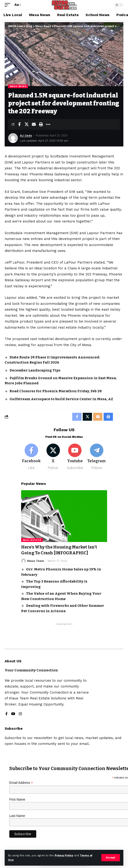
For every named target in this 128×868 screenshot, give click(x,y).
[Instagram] (20, 714)
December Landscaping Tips (35, 370)
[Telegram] (97, 457)
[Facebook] (31, 457)
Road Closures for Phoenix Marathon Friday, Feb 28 (56, 391)
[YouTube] (13, 714)
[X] (53, 457)
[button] (111, 858)
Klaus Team (36, 561)
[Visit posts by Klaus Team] (23, 561)
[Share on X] (26, 124)
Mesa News (18, 86)
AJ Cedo (26, 135)
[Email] (34, 124)
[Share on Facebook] (19, 124)
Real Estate (32, 540)
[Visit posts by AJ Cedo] (13, 138)
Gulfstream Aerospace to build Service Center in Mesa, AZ (61, 399)
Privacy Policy (64, 856)
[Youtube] (75, 457)
